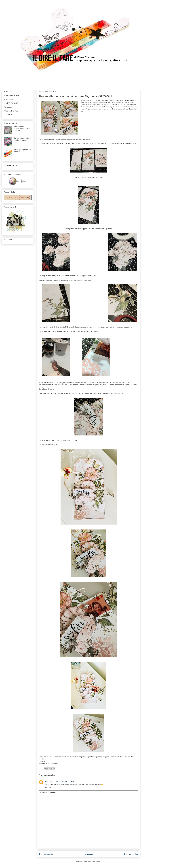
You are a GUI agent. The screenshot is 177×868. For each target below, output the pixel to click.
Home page (89, 854)
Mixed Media (8, 99)
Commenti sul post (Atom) (92, 862)
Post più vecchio (131, 854)
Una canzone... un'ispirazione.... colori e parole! (22, 129)
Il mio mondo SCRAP (12, 95)
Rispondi (48, 787)
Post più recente (46, 854)
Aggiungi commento (48, 792)
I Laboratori (8, 115)
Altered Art (8, 107)
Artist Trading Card (11, 111)
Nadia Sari (49, 781)
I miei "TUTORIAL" (11, 103)
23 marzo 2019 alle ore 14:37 (64, 781)
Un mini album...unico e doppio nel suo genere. (22, 139)
